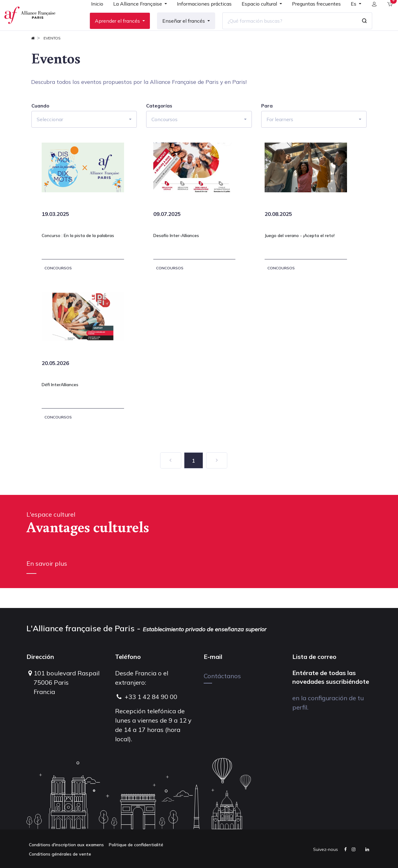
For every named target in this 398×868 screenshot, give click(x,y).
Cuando (40, 126)
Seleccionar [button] (50, 139)
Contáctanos (222, 676)
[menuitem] (92, 16)
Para (267, 126)
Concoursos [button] (164, 139)
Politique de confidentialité (136, 845)
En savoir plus (47, 583)
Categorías (159, 126)
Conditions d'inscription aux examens (66, 845)
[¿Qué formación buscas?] (285, 31)
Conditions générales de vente (60, 854)
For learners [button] (280, 139)
